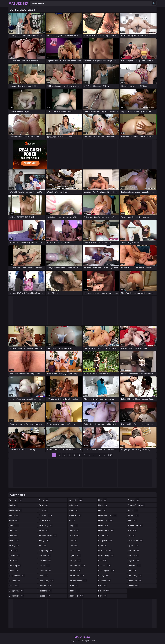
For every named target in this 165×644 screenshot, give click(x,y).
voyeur (134, 561)
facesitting (46, 525)
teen (133, 520)
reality (104, 576)
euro (43, 510)
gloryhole (45, 571)
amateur (16, 500)
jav (72, 520)
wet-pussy (135, 576)
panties (104, 535)
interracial (76, 500)
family (44, 540)
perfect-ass (105, 551)
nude (103, 505)
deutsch (15, 581)
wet (132, 571)
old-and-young (107, 515)
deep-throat (17, 576)
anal (14, 505)
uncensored (135, 540)
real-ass (104, 566)
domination (17, 596)
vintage (133, 556)
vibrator (134, 551)
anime (14, 515)
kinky (73, 525)
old (102, 510)
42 (99, 455)
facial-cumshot (48, 535)
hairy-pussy (46, 581)
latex (73, 540)
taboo (133, 510)
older (103, 525)
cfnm (14, 561)
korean (74, 535)
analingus (15, 510)
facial (44, 530)
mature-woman (78, 581)
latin (73, 545)
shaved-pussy (136, 505)
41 (94, 455)
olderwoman (106, 530)
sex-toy (104, 591)
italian (73, 505)
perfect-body (106, 556)
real (103, 561)
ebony (44, 500)
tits (132, 530)
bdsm (14, 540)
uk (132, 535)
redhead (105, 581)
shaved (134, 500)
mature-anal (76, 576)
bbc (13, 530)
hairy (44, 576)
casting (14, 556)
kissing (74, 530)
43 (104, 455)
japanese (75, 515)
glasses (44, 566)
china (14, 571)
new (103, 500)
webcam (134, 566)
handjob (45, 586)
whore (133, 586)
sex (103, 586)
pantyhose (105, 540)
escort (44, 505)
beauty (14, 545)
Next (110, 455)
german (45, 556)
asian (14, 520)
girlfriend (45, 561)
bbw (13, 535)
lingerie (75, 556)
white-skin (135, 581)
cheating (15, 566)
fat (43, 545)
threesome (135, 525)
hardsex (45, 596)
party (103, 545)
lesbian (74, 551)
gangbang (46, 551)
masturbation (77, 566)
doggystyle (16, 591)
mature (75, 571)
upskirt (133, 545)
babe (14, 525)
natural (74, 591)
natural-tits (76, 596)
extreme (45, 520)
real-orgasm (106, 571)
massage (74, 561)
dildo (14, 586)
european (46, 515)
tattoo (133, 515)
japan (74, 510)
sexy (103, 596)
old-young (105, 520)
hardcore (45, 591)
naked (73, 586)
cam (14, 551)
